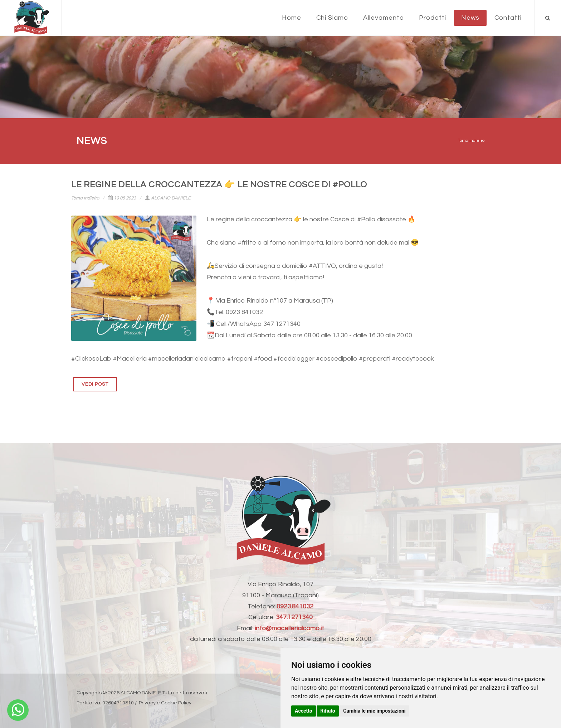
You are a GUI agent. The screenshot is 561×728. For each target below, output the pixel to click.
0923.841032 (295, 606)
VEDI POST (95, 384)
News (470, 18)
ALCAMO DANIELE (168, 198)
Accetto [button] (304, 711)
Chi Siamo (332, 18)
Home (292, 18)
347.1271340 (294, 617)
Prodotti (433, 18)
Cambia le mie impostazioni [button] (374, 711)
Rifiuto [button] (328, 711)
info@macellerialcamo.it (289, 628)
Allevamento (384, 18)
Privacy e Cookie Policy (165, 703)
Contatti (508, 18)
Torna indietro (471, 141)
